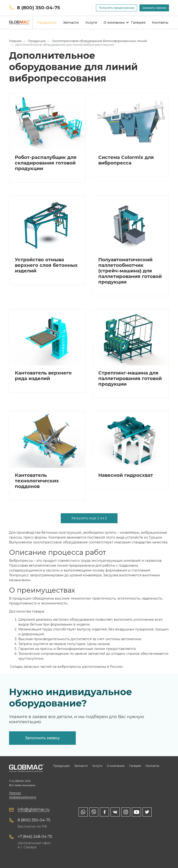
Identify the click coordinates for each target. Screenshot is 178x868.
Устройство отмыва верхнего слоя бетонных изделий (46, 265)
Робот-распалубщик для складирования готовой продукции (46, 163)
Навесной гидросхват (126, 475)
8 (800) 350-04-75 (38, 8)
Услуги (91, 23)
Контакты (160, 23)
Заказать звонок (154, 8)
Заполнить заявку (42, 738)
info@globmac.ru (34, 809)
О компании (114, 23)
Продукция (47, 23)
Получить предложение (117, 8)
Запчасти (71, 23)
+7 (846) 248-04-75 (35, 837)
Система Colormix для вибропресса (126, 160)
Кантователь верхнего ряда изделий (43, 376)
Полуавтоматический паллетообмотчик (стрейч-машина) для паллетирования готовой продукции (130, 271)
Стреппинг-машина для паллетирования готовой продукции (130, 378)
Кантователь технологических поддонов (37, 481)
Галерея (138, 23)
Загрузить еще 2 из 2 (89, 518)
